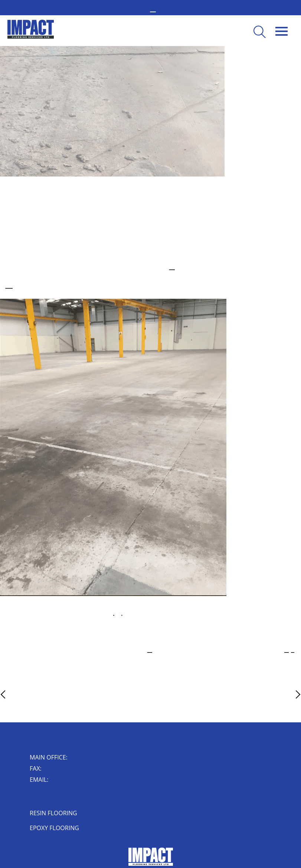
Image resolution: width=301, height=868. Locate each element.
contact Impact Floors (289, 650)
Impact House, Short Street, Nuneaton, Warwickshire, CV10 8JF (44, 797)
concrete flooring (9, 286)
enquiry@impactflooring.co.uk (57, 780)
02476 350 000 (72, 758)
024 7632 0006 (46, 769)
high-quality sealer (118, 613)
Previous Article (17, 694)
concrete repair (151, 650)
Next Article (285, 694)
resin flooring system (174, 267)
